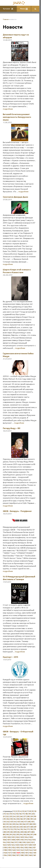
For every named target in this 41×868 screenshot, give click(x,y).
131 (9, 848)
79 (35, 829)
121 (32, 842)
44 (15, 822)
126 (21, 845)
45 (18, 822)
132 (13, 848)
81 (8, 832)
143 (26, 850)
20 (33, 814)
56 (24, 824)
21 (4, 816)
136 (30, 848)
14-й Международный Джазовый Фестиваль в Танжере (19, 578)
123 (9, 845)
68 (32, 827)
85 (22, 832)
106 (4, 840)
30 (35, 816)
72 (11, 829)
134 (22, 848)
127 (26, 845)
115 (8, 842)
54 (17, 824)
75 (21, 829)
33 (11, 819)
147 (10, 853)
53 (14, 824)
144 (31, 850)
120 (28, 842)
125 (17, 845)
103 (22, 837)
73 (15, 829)
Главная (6, 19)
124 (13, 845)
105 (31, 837)
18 (26, 814)
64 (18, 827)
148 (14, 853)
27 (25, 816)
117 (16, 842)
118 (20, 842)
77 (28, 829)
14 (14, 814)
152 (31, 853)
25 (18, 816)
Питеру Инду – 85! (12, 428)
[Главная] (20, 3)
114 (4, 842)
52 (11, 824)
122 (4, 845)
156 (14, 855)
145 (35, 850)
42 (8, 822)
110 (22, 840)
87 (29, 832)
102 (18, 837)
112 (30, 840)
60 (4, 827)
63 (14, 827)
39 (31, 819)
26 (21, 816)
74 (18, 829)
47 (25, 822)
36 (21, 819)
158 (22, 855)
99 (5, 837)
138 (5, 850)
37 (25, 819)
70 (5, 829)
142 (22, 850)
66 (25, 827)
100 (9, 837)
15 (17, 814)
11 (5, 814)
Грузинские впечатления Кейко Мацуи (18, 355)
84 (19, 832)
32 (8, 819)
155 (9, 855)
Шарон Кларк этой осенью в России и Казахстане (17, 271)
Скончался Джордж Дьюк (15, 197)
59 (34, 824)
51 (7, 824)
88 (33, 832)
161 (35, 855)
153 (35, 853)
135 (26, 848)
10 (35, 811)
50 (4, 824)
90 (8, 835)
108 (13, 840)
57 (27, 824)
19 (30, 814)
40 (35, 819)
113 (34, 840)
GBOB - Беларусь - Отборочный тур (18, 733)
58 (31, 824)
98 (35, 835)
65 (21, 827)
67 (28, 827)
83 (15, 832)
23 (11, 816)
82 (12, 832)
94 (21, 835)
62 (11, 827)
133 (18, 848)
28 (28, 816)
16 (20, 814)
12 (8, 814)
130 (5, 848)
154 (5, 855)
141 (18, 850)
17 (23, 814)
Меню (24, 9)
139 (9, 850)
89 (4, 835)
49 (32, 822)
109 (18, 840)
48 (29, 822)
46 (22, 822)
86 (26, 832)
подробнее (8, 109)
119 (24, 842)
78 (31, 829)
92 (14, 835)
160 (30, 855)
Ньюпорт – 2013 (10, 657)
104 (26, 837)
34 (15, 819)
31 (5, 819)
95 (25, 835)
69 (35, 827)
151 (27, 853)
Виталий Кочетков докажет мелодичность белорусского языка (17, 117)
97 (32, 835)
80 (5, 832)
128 (30, 845)
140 (14, 850)
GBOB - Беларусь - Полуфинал (17, 511)
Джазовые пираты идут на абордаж (16, 36)
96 (28, 835)
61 (7, 827)
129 (34, 845)
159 (26, 855)
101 (13, 837)
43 (11, 822)
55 (21, 824)
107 (9, 840)
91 (11, 835)
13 (11, 814)
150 (22, 853)
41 (5, 822)
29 (32, 816)
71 (8, 829)
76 (25, 829)
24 (14, 816)
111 (26, 840)
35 (18, 819)
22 (7, 816)
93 (18, 835)
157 (18, 855)
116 (12, 842)
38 (28, 819)
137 (34, 848)
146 (5, 853)
